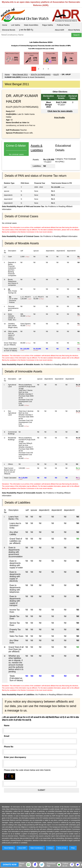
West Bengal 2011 (20, 74)
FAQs (73, 848)
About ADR (60, 30)
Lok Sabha (16, 25)
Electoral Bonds (9, 30)
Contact (50, 848)
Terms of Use (62, 848)
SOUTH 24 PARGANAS (41, 74)
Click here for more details (60, 111)
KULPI (56, 74)
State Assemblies (31, 25)
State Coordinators (37, 848)
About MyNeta (74, 30)
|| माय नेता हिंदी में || (26, 30)
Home (5, 25)
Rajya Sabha (48, 25)
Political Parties (63, 25)
